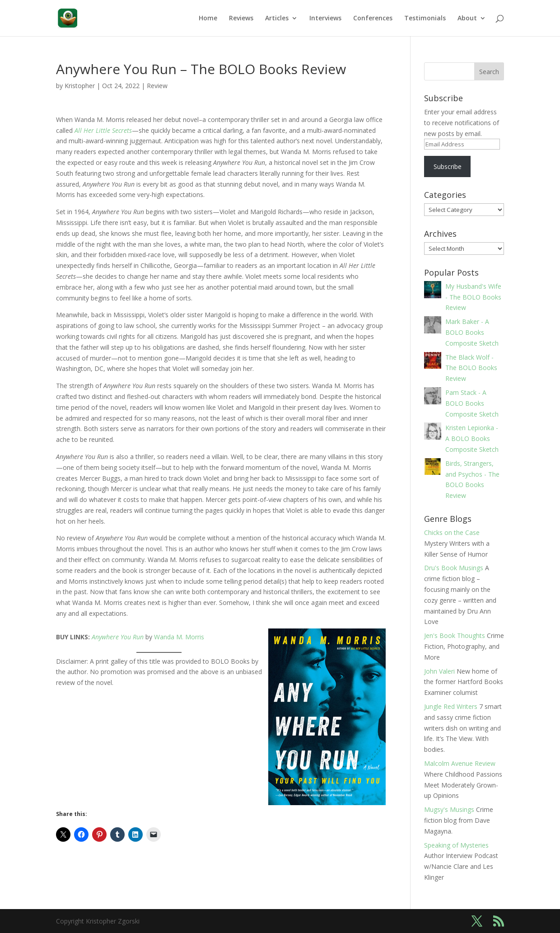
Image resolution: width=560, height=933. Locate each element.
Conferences (373, 19)
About (467, 19)
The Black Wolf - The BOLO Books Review (471, 368)
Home (208, 19)
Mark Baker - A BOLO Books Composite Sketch (472, 332)
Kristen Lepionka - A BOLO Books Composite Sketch (472, 438)
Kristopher (80, 86)
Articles (277, 19)
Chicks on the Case (452, 532)
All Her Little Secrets (102, 130)
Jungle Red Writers (451, 706)
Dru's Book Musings (454, 568)
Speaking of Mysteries (456, 845)
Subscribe (448, 166)
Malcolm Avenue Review (460, 763)
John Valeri (439, 671)
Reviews (241, 19)
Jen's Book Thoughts (455, 635)
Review (157, 86)
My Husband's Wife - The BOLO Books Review (473, 297)
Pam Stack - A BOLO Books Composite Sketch (472, 403)
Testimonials (425, 19)
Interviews (325, 19)
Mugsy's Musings (449, 809)
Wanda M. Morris (179, 637)
